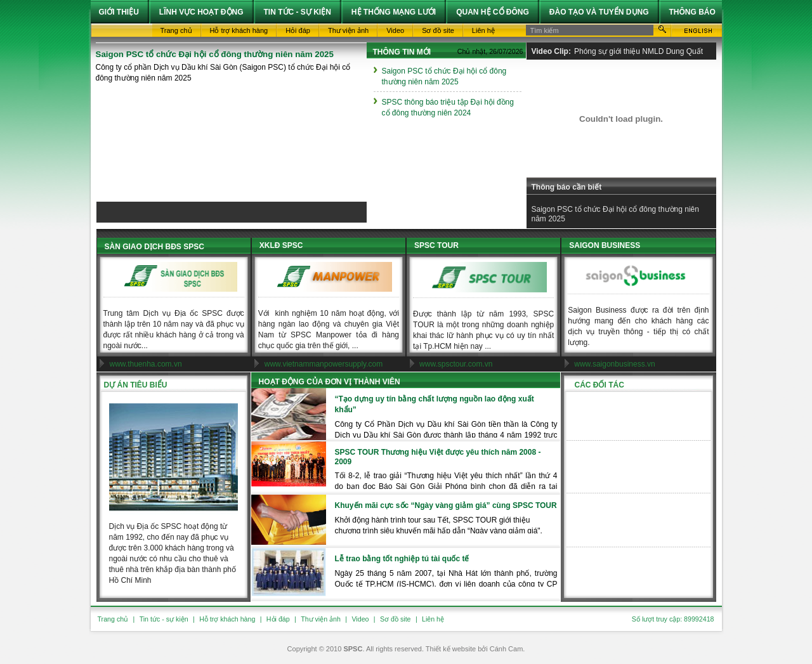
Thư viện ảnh (321, 619)
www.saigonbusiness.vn (614, 364)
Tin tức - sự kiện (164, 619)
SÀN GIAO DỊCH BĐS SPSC (154, 247)
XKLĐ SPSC (281, 245)
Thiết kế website (451, 649)
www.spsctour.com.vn (456, 364)
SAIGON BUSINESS (605, 245)
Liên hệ (433, 619)
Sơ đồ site (396, 619)
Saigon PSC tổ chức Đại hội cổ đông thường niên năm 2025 (215, 54)
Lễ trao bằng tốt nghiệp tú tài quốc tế (402, 559)
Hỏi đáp (278, 619)
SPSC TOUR (436, 245)
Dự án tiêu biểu (136, 385)
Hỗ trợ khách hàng (227, 619)
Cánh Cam (507, 649)
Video (360, 619)
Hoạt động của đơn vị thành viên (330, 382)
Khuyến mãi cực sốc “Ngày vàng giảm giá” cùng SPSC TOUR (446, 505)
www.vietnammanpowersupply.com (324, 364)
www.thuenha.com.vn (146, 364)
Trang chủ (113, 619)
